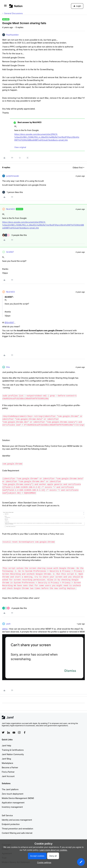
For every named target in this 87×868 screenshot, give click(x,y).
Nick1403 (10, 209)
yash (8, 624)
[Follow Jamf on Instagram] (19, 732)
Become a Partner (10, 767)
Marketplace (7, 763)
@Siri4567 (9, 323)
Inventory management (12, 807)
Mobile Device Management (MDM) (18, 798)
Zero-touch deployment (13, 794)
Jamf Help (6, 746)
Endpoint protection (11, 824)
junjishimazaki (13, 176)
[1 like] (13, 192)
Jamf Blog (6, 759)
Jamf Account (8, 776)
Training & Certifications (13, 750)
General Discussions (13, 13)
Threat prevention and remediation (17, 829)
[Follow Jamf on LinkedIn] (9, 732)
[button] (5, 7)
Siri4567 (10, 252)
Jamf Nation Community (13, 754)
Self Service (7, 815)
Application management (13, 803)
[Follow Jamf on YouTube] (14, 732)
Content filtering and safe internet (17, 833)
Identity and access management (17, 820)
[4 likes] (15, 608)
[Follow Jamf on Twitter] (3, 732)
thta (8, 367)
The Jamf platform (10, 789)
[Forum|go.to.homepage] (16, 6)
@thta (5, 629)
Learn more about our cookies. (53, 850)
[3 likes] (15, 235)
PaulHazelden (12, 35)
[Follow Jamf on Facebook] (25, 732)
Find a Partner (8, 772)
